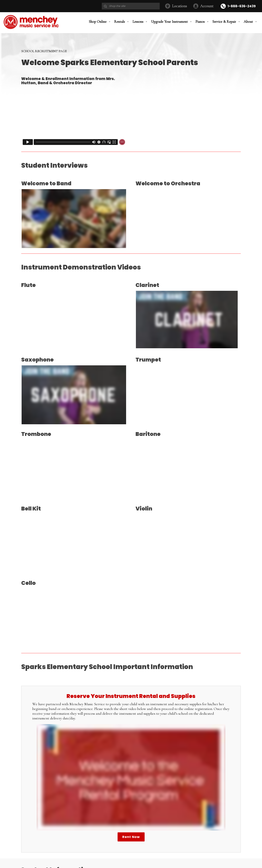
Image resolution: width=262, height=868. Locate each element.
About (248, 22)
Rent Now (131, 837)
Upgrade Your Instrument (169, 22)
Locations (179, 6)
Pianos (200, 22)
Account (207, 6)
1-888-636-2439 (242, 6)
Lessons (138, 22)
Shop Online (98, 22)
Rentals (119, 22)
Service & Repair (224, 22)
